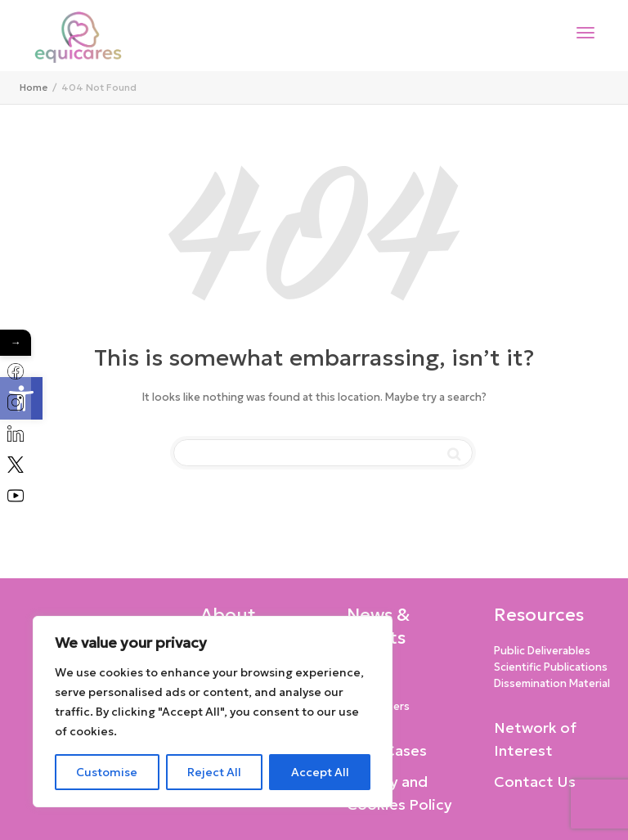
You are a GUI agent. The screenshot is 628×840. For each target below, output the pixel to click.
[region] (213, 712)
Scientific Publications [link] (551, 667)
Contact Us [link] (535, 782)
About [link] (228, 615)
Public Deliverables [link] (542, 651)
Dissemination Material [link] (552, 683)
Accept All (320, 772)
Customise (107, 772)
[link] (34, 87)
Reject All (214, 772)
